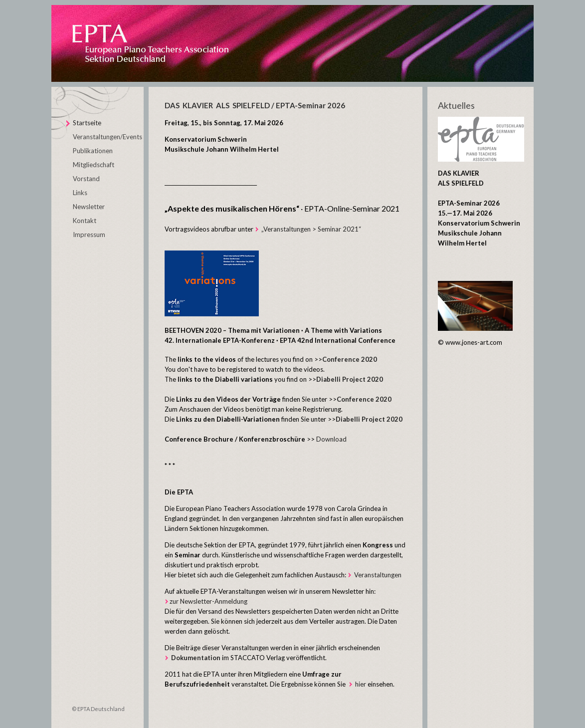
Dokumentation (196, 658)
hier (361, 684)
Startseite (87, 123)
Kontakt (85, 221)
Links (80, 193)
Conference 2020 (350, 359)
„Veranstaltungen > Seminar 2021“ (308, 229)
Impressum (89, 235)
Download (331, 439)
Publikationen (93, 151)
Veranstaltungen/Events (107, 137)
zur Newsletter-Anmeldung (208, 601)
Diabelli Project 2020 (369, 419)
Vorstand (86, 179)
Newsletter (89, 207)
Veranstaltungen (378, 575)
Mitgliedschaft (94, 165)
